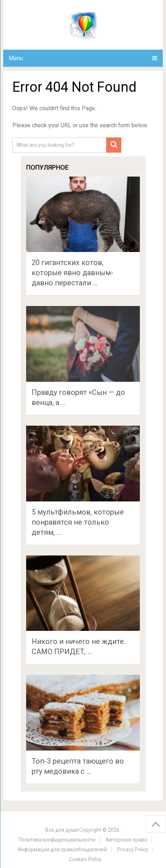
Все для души (62, 830)
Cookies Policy (85, 859)
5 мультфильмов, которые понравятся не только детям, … (78, 522)
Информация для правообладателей (62, 850)
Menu (16, 58)
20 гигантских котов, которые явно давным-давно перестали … (72, 273)
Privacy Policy (133, 850)
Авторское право (126, 840)
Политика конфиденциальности (57, 840)
